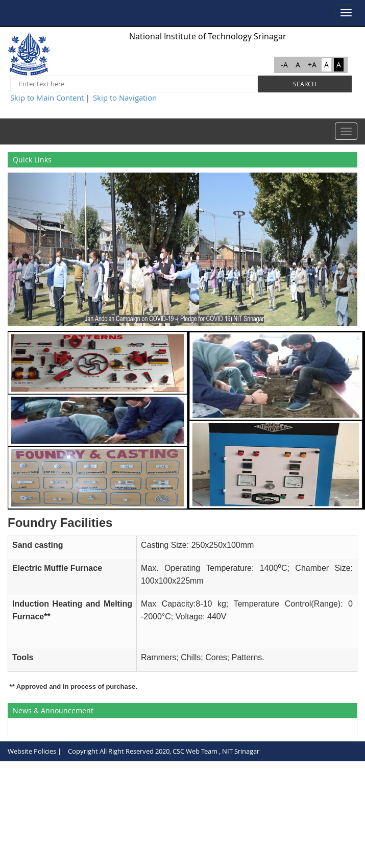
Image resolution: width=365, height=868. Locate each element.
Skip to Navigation (125, 98)
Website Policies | (34, 751)
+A (312, 65)
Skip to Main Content (47, 98)
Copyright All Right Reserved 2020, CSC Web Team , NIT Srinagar (164, 751)
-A (284, 65)
